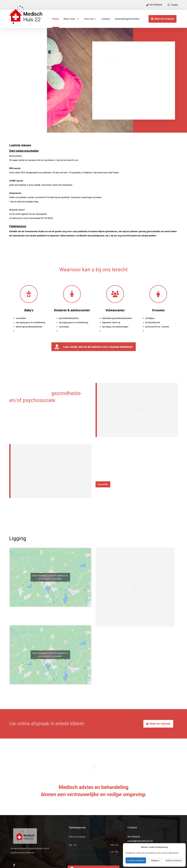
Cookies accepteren (136, 860)
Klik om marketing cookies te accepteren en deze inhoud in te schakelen (50, 577)
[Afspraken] (158, 724)
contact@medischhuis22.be (140, 841)
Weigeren (155, 860)
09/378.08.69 (134, 837)
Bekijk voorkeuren (174, 860)
